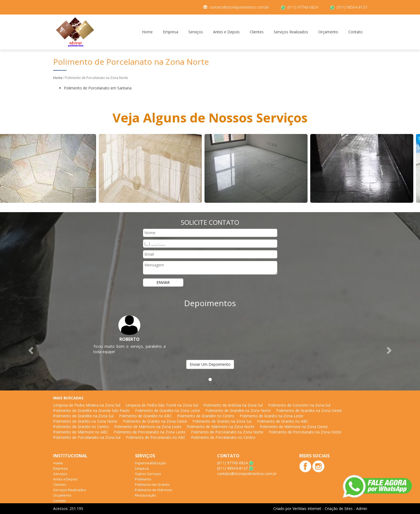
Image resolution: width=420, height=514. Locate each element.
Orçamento (328, 32)
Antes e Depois (226, 32)
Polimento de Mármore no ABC (81, 432)
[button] (32, 350)
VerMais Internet (307, 508)
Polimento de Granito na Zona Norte (85, 421)
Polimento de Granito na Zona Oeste (155, 421)
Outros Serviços (148, 474)
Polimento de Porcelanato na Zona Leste (149, 432)
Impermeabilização (151, 463)
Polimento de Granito (152, 484)
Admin (362, 508)
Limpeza (142, 468)
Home (147, 32)
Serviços (196, 32)
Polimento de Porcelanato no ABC (156, 437)
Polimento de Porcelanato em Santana (98, 88)
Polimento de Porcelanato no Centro (223, 437)
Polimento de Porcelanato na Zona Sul (87, 437)
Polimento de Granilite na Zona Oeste (309, 410)
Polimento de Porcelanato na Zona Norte (227, 432)
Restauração (145, 495)
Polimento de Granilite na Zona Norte (238, 410)
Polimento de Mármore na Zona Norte (221, 427)
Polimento (143, 479)
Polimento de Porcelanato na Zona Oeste (305, 432)
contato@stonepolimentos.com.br (239, 7)
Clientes (257, 32)
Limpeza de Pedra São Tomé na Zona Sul (162, 405)
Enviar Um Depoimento (210, 364)
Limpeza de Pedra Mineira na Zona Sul (87, 405)
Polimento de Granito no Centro (81, 427)
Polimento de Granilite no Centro (206, 416)
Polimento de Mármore (154, 490)
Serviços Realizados (291, 32)
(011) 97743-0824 (303, 7)
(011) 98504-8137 (352, 7)
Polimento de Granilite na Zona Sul (83, 416)
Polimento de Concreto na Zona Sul (299, 405)
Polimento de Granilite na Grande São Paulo (91, 410)
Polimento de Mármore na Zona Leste (148, 427)
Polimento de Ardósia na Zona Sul (233, 405)
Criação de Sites (339, 508)
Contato (355, 32)
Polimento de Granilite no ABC (145, 416)
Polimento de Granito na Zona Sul (222, 421)
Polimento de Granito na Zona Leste (271, 416)
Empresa (171, 32)
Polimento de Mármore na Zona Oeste (294, 427)
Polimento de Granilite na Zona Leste (167, 410)
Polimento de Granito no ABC (283, 421)
